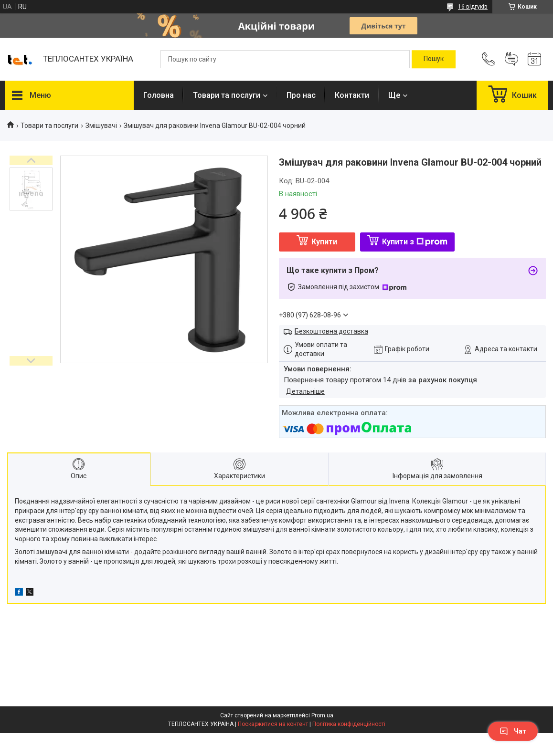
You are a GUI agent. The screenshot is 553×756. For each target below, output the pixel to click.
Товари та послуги (227, 95)
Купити (324, 242)
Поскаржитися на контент (273, 724)
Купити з (415, 242)
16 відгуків (473, 7)
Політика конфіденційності (349, 724)
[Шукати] (434, 59)
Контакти (352, 95)
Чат (513, 731)
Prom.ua (322, 715)
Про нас (301, 95)
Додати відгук (511, 59)
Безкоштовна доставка (331, 331)
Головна (159, 95)
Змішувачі (101, 126)
